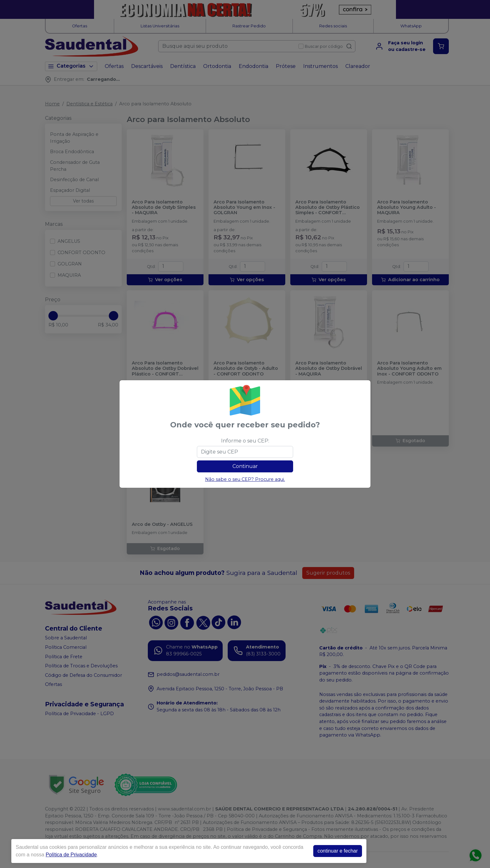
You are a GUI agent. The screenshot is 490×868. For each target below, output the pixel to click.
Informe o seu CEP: (245, 441)
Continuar (245, 466)
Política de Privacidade (71, 855)
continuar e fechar (337, 851)
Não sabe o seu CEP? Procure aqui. (245, 479)
